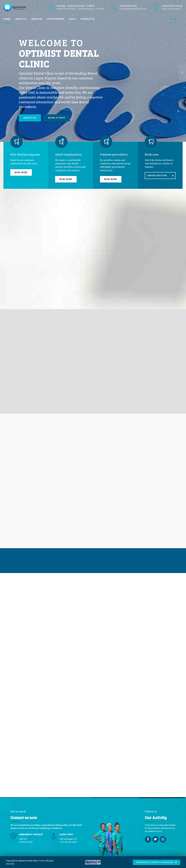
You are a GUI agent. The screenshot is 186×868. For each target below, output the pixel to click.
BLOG (72, 19)
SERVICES (37, 19)
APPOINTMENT (56, 19)
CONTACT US (88, 19)
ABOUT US (21, 19)
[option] (93, 72)
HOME (7, 19)
